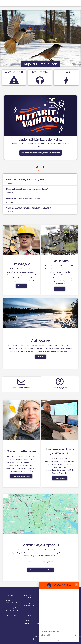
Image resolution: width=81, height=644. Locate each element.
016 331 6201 (28, 598)
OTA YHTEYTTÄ (40, 72)
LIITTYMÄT (66, 73)
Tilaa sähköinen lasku (21, 388)
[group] (59, 610)
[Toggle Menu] (41, 8)
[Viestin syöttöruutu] (57, 635)
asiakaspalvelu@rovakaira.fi (32, 623)
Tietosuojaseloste (33, 639)
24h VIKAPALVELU (14, 72)
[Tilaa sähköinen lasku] (21, 382)
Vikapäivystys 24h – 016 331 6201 (40, 562)
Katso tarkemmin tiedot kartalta (40, 570)
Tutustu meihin (60, 478)
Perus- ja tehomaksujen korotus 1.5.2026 (25, 180)
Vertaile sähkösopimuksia (21, 476)
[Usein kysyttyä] (60, 381)
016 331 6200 (28, 615)
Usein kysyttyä (60, 388)
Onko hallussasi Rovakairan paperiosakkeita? (27, 189)
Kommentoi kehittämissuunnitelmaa (23, 199)
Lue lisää (21, 286)
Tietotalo (61, 640)
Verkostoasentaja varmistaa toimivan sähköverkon (29, 208)
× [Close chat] (77, 584)
